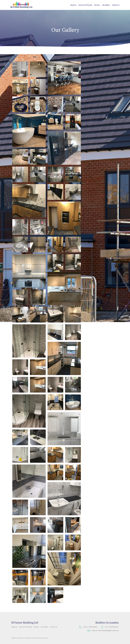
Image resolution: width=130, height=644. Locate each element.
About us (73, 5)
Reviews (97, 5)
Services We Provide (85, 5)
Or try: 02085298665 (110, 627)
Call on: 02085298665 (88, 627)
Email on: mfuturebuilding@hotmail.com (103, 631)
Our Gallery (106, 5)
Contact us (116, 5)
